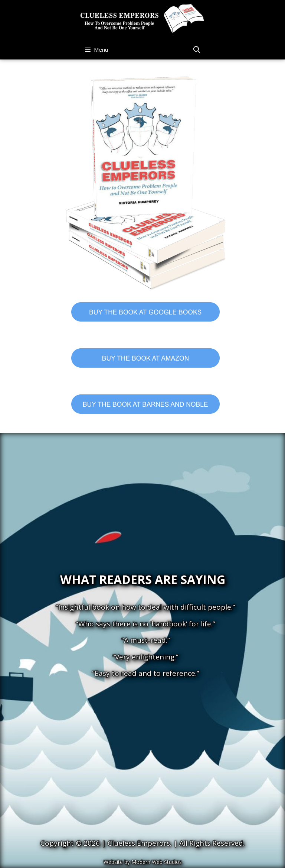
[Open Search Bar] (196, 50)
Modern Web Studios (157, 862)
